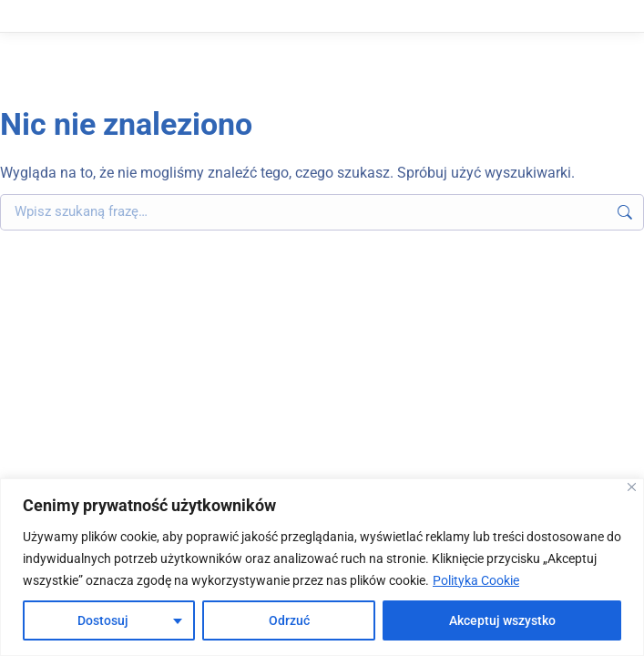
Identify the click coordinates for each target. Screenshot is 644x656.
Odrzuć (289, 620)
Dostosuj (103, 620)
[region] (322, 567)
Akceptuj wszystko (502, 620)
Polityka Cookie (476, 580)
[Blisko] (632, 487)
